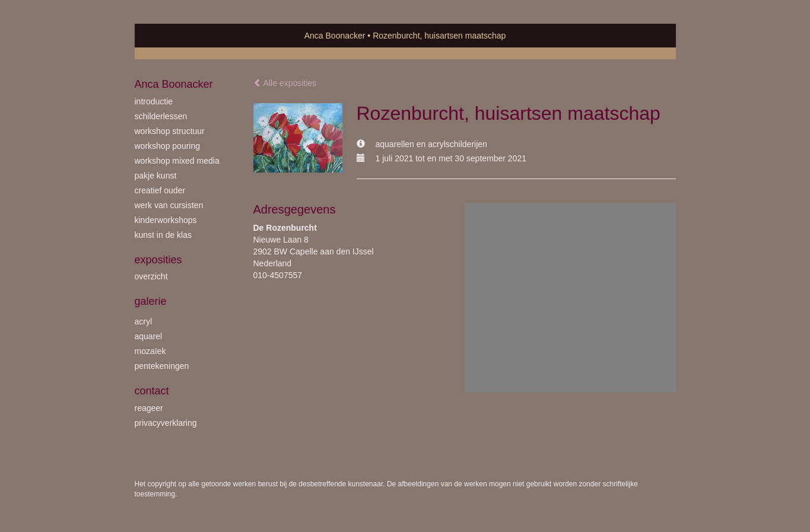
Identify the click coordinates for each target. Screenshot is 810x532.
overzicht (151, 276)
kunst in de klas (163, 235)
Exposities (158, 260)
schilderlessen (161, 116)
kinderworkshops (166, 220)
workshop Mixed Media (177, 161)
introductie (154, 101)
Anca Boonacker (335, 36)
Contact (152, 391)
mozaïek (150, 351)
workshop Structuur (170, 131)
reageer (149, 408)
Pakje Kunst (156, 176)
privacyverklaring (166, 423)
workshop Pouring (168, 146)
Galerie (151, 301)
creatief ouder (160, 190)
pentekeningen (162, 366)
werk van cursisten (169, 205)
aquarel (149, 336)
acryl (144, 321)
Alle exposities (285, 83)
